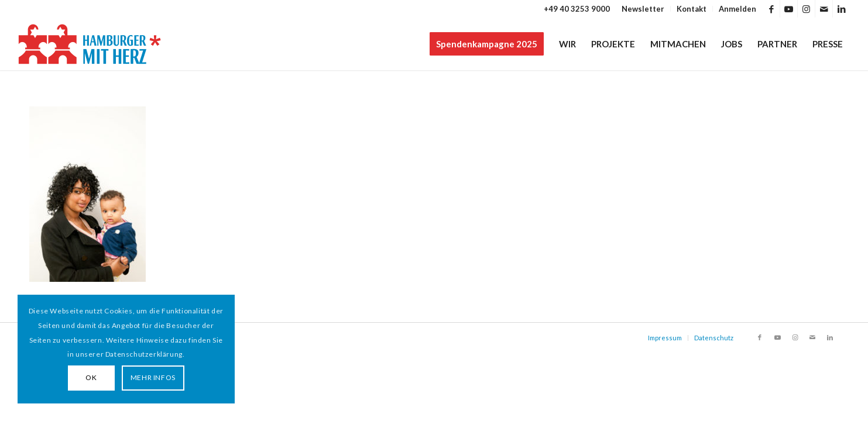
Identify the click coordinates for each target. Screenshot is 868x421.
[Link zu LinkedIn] (842, 9)
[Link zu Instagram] (806, 9)
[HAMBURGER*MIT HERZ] (90, 44)
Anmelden (737, 9)
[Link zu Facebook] (771, 9)
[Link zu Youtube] (789, 9)
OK (91, 377)
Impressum (665, 338)
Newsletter (643, 9)
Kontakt (692, 9)
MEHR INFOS (153, 377)
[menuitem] (643, 9)
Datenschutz (714, 338)
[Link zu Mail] (824, 9)
